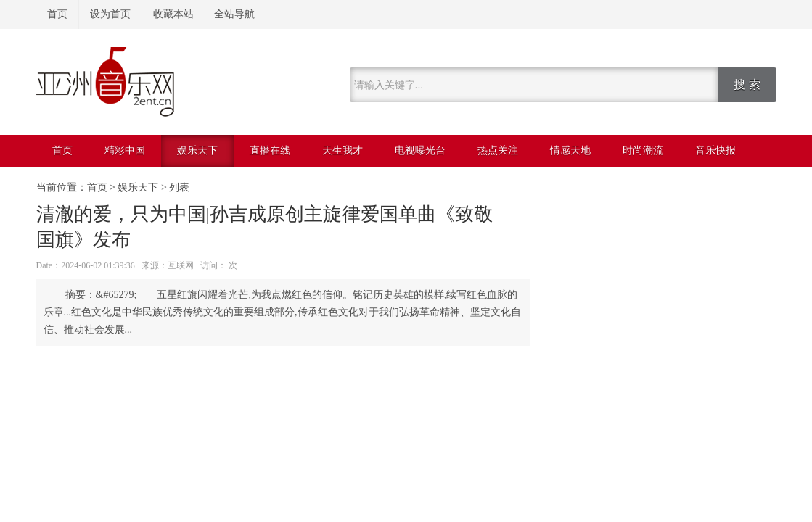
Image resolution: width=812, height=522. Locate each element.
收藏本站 (173, 14)
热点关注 (498, 150)
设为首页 (110, 14)
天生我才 (343, 150)
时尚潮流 (643, 150)
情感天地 (570, 150)
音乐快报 (715, 150)
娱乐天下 (197, 150)
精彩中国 (125, 150)
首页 (57, 14)
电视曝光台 (420, 150)
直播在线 (270, 150)
